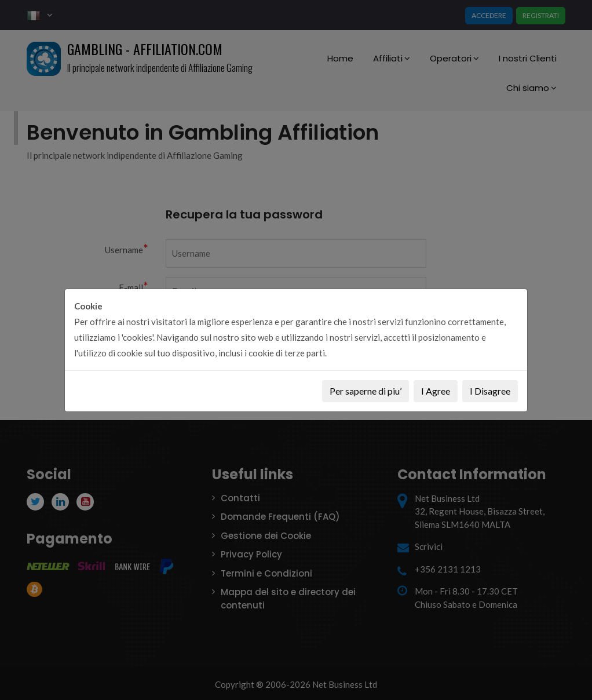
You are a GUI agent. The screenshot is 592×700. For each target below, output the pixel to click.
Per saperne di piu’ (366, 391)
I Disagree (490, 391)
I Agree (436, 391)
